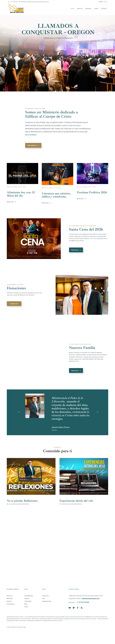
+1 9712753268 (83, 602)
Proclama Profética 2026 (92, 192)
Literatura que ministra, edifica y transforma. (56, 195)
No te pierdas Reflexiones (22, 501)
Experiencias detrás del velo (76, 501)
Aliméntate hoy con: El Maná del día (21, 194)
